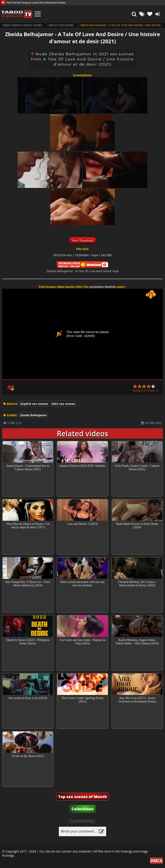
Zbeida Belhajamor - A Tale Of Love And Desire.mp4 (82, 271)
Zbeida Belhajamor (33, 415)
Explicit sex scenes (61, 25)
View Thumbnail (83, 241)
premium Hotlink (103, 287)
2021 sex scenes (63, 404)
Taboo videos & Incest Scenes (22, 25)
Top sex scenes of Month (83, 797)
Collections (83, 809)
